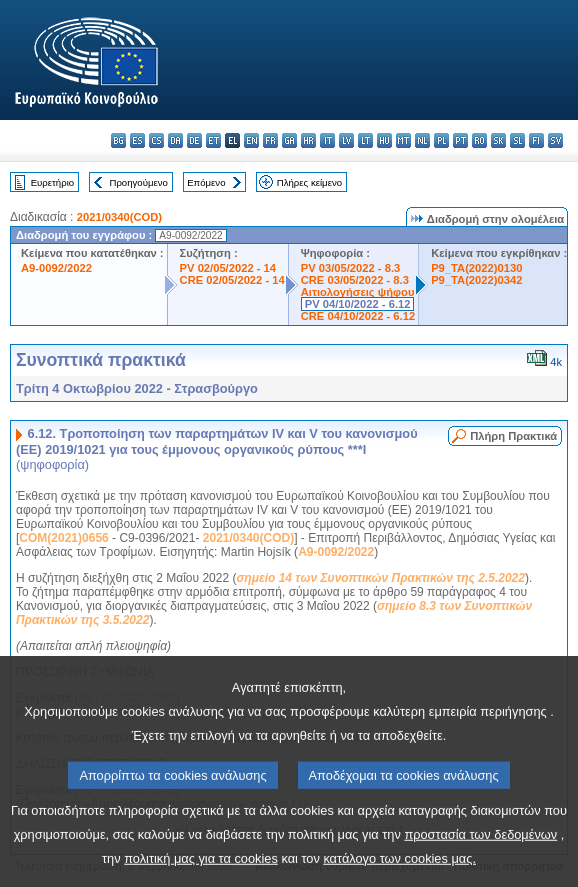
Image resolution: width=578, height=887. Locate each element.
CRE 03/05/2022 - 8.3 (355, 280)
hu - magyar (384, 140)
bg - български (118, 140)
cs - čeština (156, 140)
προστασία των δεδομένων (480, 867)
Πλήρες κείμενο (309, 182)
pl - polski (441, 140)
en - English (251, 140)
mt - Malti (403, 140)
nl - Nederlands (422, 140)
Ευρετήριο (52, 182)
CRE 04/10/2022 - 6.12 (358, 316)
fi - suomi (536, 140)
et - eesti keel (213, 140)
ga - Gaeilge (289, 140)
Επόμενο (206, 182)
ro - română (479, 140)
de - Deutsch (194, 140)
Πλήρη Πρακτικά (513, 436)
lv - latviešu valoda (346, 140)
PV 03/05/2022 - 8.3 (351, 268)
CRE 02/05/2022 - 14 (232, 280)
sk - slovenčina (498, 140)
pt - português (460, 140)
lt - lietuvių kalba (365, 140)
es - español (137, 140)
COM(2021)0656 (63, 538)
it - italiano (327, 140)
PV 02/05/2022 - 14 (228, 268)
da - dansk (175, 140)
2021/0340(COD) (119, 217)
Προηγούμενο (138, 182)
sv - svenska (555, 140)
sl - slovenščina (517, 140)
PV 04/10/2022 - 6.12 (358, 304)
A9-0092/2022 (56, 268)
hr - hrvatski (308, 140)
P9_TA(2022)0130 (476, 268)
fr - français (270, 140)
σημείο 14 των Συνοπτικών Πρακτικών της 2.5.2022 (380, 578)
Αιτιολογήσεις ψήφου (358, 292)
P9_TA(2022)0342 (476, 280)
